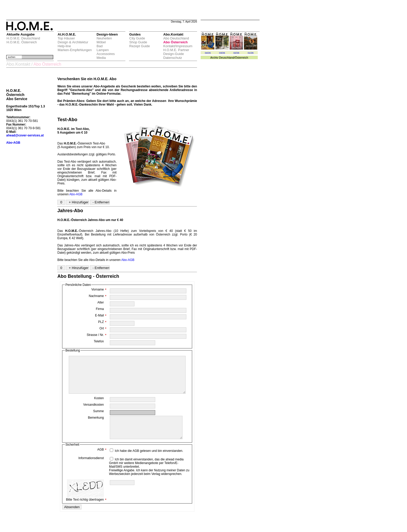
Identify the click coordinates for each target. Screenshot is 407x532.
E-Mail (101, 315)
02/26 (236, 53)
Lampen (103, 50)
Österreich (242, 58)
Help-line (64, 46)
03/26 (222, 53)
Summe (99, 419)
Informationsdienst (91, 471)
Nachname (98, 296)
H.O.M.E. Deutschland (23, 38)
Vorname (99, 289)
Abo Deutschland (176, 38)
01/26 (251, 53)
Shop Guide (138, 42)
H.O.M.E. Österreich (22, 42)
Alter (101, 302)
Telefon (99, 341)
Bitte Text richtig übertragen (86, 503)
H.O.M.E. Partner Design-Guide (176, 52)
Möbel (101, 42)
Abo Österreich (175, 42)
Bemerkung (96, 425)
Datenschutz (173, 58)
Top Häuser (66, 38)
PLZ (102, 322)
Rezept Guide (140, 46)
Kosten (99, 406)
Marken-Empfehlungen (75, 50)
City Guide (137, 38)
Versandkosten (94, 412)
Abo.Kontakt (18, 64)
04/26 (208, 53)
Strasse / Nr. (97, 335)
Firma (100, 309)
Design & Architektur (73, 42)
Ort (103, 328)
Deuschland (227, 58)
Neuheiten (104, 38)
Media (101, 58)
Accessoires (106, 54)
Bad (100, 46)
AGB (102, 462)
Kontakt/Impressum (178, 46)
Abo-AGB (76, 194)
